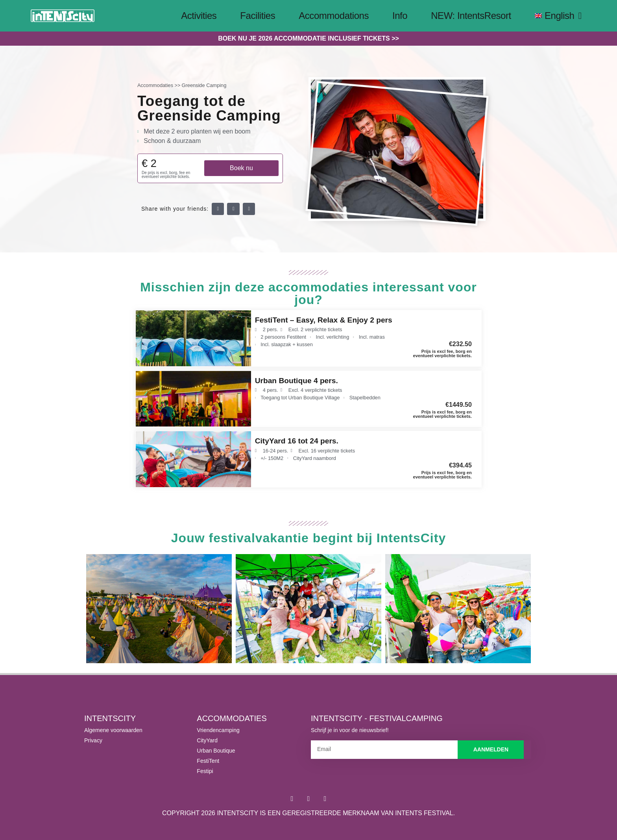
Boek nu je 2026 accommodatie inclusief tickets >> (308, 38)
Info (400, 16)
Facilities (258, 16)
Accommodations (334, 16)
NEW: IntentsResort (471, 16)
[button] (218, 209)
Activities (199, 16)
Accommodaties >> (159, 85)
